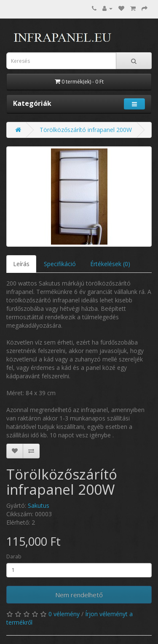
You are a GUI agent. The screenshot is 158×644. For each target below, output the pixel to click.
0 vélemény (64, 614)
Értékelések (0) (110, 264)
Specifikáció (60, 264)
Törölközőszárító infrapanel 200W (86, 130)
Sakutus (39, 505)
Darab (14, 556)
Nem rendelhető (79, 595)
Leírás (21, 264)
